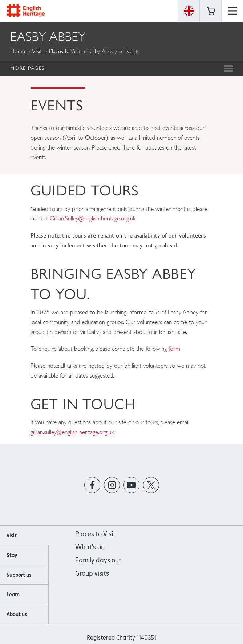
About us (17, 614)
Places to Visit (65, 51)
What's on (90, 547)
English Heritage (26, 11)
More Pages (27, 68)
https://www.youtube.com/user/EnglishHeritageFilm (131, 485)
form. (175, 349)
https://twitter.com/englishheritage (151, 485)
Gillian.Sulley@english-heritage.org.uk (94, 218)
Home (18, 51)
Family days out (98, 560)
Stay (12, 555)
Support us (19, 575)
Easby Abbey (102, 51)
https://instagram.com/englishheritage (112, 485)
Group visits (92, 573)
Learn (13, 595)
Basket (211, 11)
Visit (37, 51)
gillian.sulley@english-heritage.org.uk (72, 432)
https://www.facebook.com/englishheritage (92, 485)
